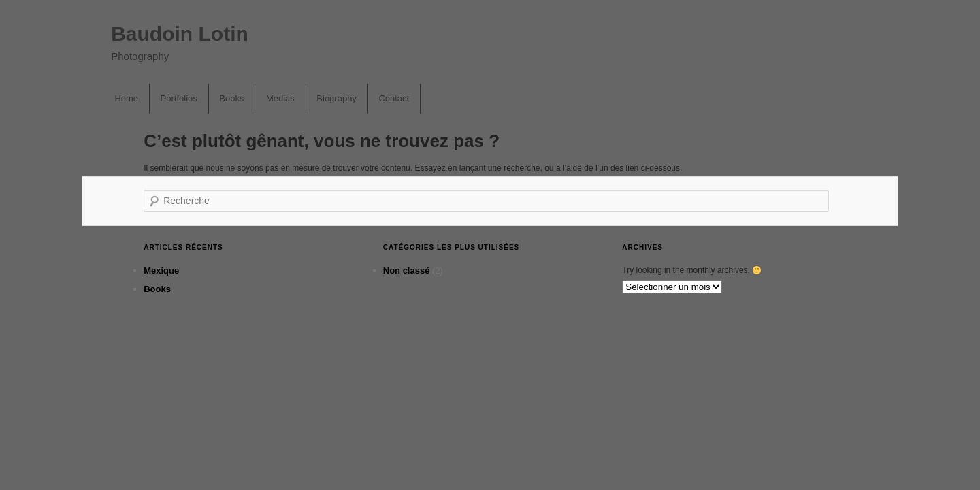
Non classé (407, 271)
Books (231, 98)
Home (126, 98)
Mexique (161, 271)
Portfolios (179, 98)
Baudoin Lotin (180, 34)
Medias (280, 98)
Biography (337, 98)
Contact (394, 98)
